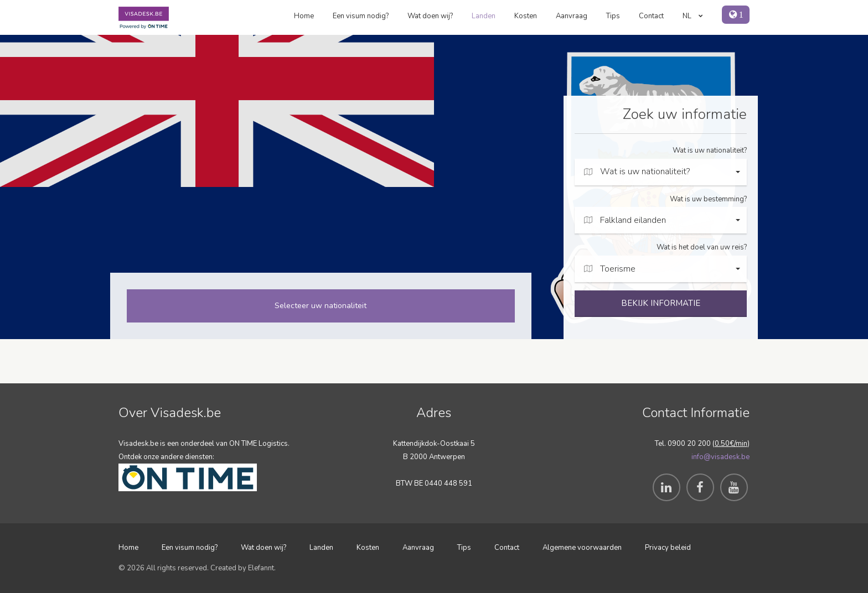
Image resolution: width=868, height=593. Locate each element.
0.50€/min (731, 444)
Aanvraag (572, 16)
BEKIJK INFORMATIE (661, 303)
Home (304, 16)
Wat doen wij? (430, 16)
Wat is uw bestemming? (708, 199)
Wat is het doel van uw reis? (702, 247)
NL (693, 16)
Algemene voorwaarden (582, 548)
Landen (484, 16)
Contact (651, 16)
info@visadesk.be (720, 457)
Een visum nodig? (361, 16)
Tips (613, 16)
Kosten (526, 16)
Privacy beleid (668, 548)
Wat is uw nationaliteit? (710, 150)
